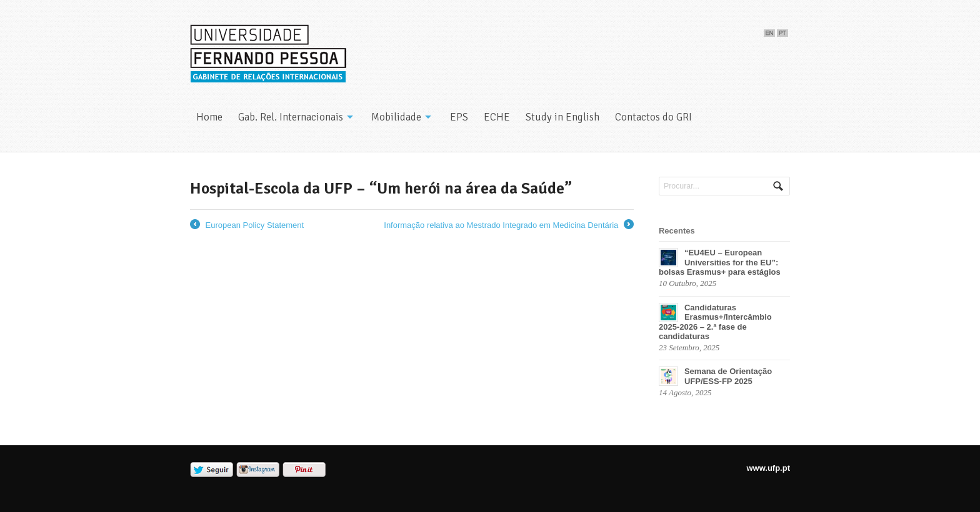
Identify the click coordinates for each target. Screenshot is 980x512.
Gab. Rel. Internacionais (291, 117)
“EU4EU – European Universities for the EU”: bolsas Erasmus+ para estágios (720, 262)
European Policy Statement (247, 225)
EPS (459, 117)
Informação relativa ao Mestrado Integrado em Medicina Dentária (509, 225)
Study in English (562, 117)
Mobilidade (396, 117)
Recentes (677, 231)
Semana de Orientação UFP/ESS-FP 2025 (728, 376)
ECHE (497, 117)
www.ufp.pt (768, 468)
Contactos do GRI (653, 117)
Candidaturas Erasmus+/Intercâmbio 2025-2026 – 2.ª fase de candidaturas (715, 322)
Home (209, 117)
